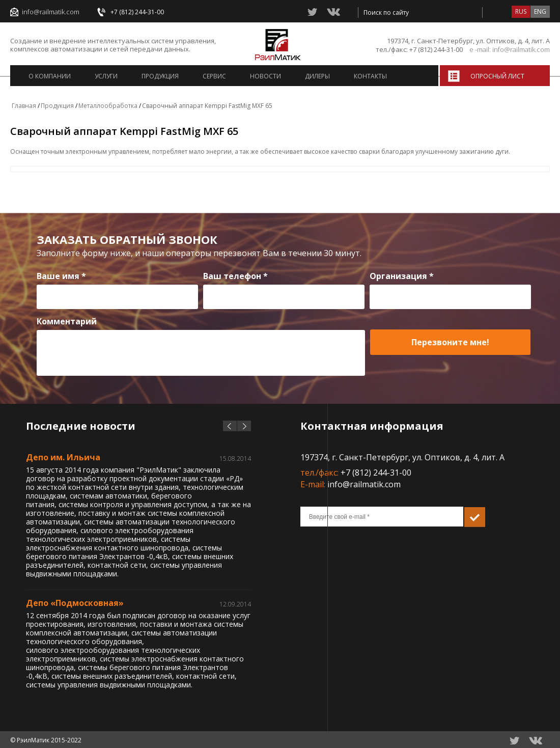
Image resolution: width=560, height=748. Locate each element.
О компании (50, 76)
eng (540, 11)
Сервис (214, 76)
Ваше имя (61, 276)
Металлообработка (108, 106)
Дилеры (317, 76)
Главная (24, 106)
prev (230, 426)
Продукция (160, 76)
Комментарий (67, 321)
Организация (402, 276)
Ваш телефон (235, 276)
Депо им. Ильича (63, 457)
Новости (265, 76)
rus (521, 11)
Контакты (370, 76)
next (244, 426)
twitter (313, 12)
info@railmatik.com (51, 12)
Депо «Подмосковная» (75, 603)
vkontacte (333, 12)
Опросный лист (497, 76)
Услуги (106, 76)
